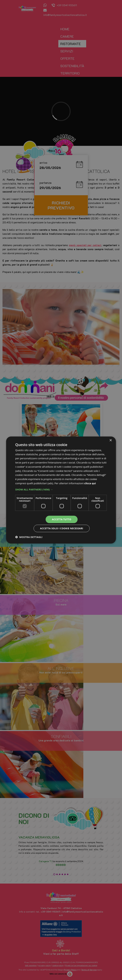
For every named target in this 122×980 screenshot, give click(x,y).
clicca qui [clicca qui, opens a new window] (90, 483)
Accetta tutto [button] (61, 519)
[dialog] (61, 490)
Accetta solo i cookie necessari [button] (62, 528)
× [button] (110, 440)
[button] (61, 489)
